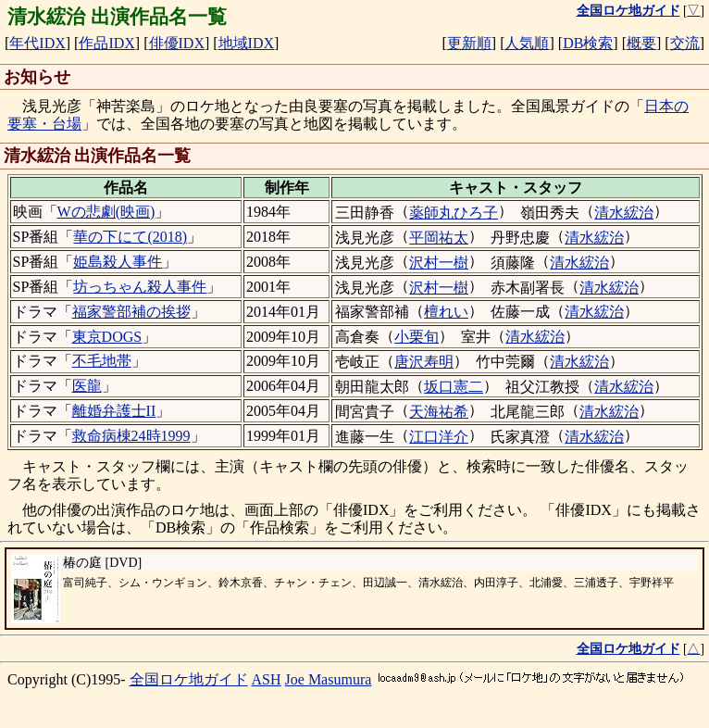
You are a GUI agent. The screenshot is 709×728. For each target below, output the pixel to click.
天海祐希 (439, 412)
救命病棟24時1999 (131, 436)
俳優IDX (177, 43)
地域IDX (246, 43)
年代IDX (37, 43)
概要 (641, 43)
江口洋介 (439, 437)
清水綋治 (624, 213)
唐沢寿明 (424, 362)
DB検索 (588, 43)
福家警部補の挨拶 (131, 312)
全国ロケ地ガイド (189, 679)
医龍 (87, 386)
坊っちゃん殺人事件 (140, 287)
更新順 (469, 43)
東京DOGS (107, 337)
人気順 (527, 43)
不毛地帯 (102, 361)
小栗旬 (417, 337)
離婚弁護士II (114, 411)
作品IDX (106, 43)
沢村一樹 (439, 263)
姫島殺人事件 (118, 262)
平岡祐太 (439, 238)
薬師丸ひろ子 (454, 213)
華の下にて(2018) (130, 237)
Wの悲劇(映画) (106, 212)
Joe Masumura (329, 679)
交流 (685, 43)
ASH (267, 679)
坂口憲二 (454, 387)
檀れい (446, 312)
